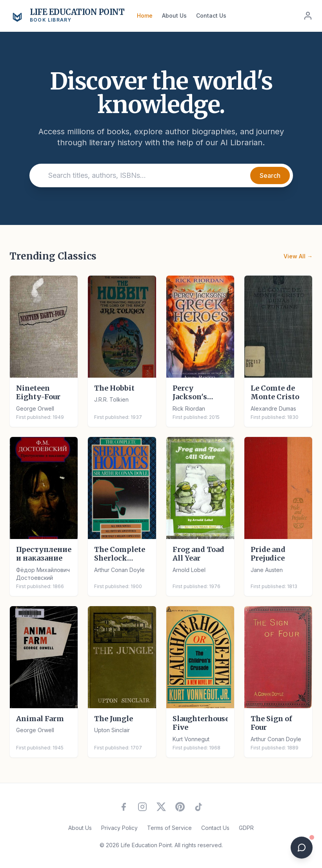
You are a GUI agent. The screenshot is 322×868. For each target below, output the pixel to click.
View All (298, 256)
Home (145, 16)
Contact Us (211, 16)
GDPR (246, 828)
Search (270, 175)
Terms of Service (169, 828)
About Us (174, 16)
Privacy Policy (119, 828)
